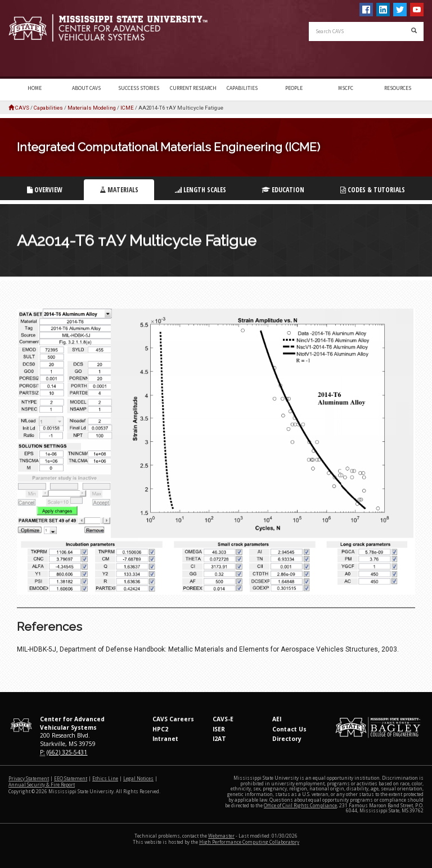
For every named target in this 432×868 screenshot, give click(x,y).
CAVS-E (223, 719)
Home (35, 88)
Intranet (165, 739)
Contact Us (289, 729)
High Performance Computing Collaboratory (249, 842)
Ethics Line (105, 778)
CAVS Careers (173, 719)
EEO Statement (71, 778)
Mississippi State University (37, 39)
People (294, 88)
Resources (398, 88)
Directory (287, 739)
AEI (277, 719)
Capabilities (242, 88)
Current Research (193, 88)
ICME (127, 108)
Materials (119, 190)
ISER (219, 729)
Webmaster (221, 836)
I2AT (219, 739)
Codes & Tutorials (373, 190)
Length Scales (201, 190)
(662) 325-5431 (67, 752)
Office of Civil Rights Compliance (300, 805)
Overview (45, 190)
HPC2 (160, 729)
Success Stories (139, 88)
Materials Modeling (92, 108)
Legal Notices (138, 778)
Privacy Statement (29, 778)
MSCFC (346, 88)
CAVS (22, 108)
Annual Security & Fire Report (42, 785)
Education (283, 190)
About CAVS (86, 88)
